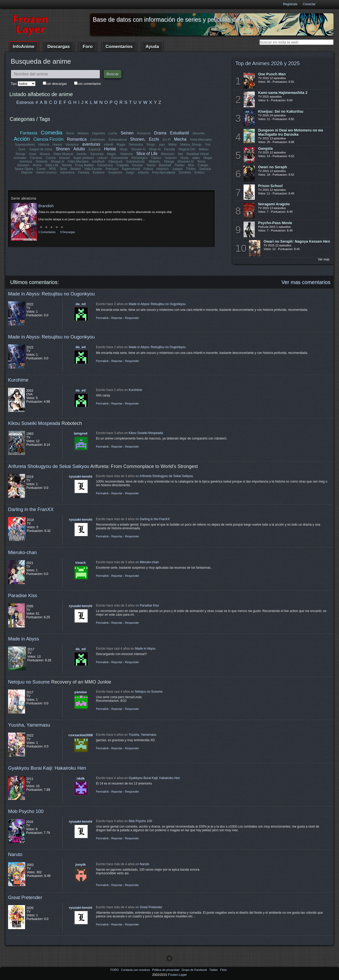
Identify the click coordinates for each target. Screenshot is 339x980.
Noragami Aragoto (274, 204)
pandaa (81, 692)
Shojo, (151, 145)
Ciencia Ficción (48, 139)
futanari (65, 158)
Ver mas (324, 259)
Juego (130, 173)
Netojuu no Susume (29, 682)
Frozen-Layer (177, 975)
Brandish (46, 206)
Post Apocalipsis (164, 173)
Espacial (94, 149)
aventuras (91, 144)
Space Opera (24, 169)
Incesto (81, 154)
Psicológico (140, 158)
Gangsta (265, 149)
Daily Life (52, 165)
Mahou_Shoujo (191, 145)
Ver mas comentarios (306, 282)
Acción (22, 139)
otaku (196, 158)
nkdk (80, 778)
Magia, (112, 154)
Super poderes (84, 158)
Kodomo (98, 173)
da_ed (81, 304)
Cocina (51, 158)
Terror (70, 133)
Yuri (208, 145)
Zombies (185, 173)
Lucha (113, 133)
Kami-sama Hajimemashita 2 (283, 93)
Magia (121, 145)
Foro (88, 47)
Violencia (126, 154)
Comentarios (119, 47)
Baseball (165, 165)
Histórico (163, 169)
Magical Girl (187, 149)
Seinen (127, 133)
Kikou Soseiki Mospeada (34, 423)
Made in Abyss (24, 639)
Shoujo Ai (57, 162)
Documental (120, 158)
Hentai (110, 149)
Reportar (117, 318)
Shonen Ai (138, 149)
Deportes (98, 133)
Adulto (79, 149)
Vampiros (72, 145)
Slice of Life (147, 154)
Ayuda (152, 47)
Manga (169, 162)
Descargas (59, 47)
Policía (148, 169)
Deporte (27, 173)
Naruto (15, 854)
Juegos (177, 169)
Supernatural (131, 169)
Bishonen (168, 154)
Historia (44, 145)
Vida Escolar (93, 169)
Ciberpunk (115, 162)
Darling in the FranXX (31, 509)
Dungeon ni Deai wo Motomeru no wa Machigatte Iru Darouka (291, 132)
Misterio (83, 133)
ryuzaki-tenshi (81, 476)
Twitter (214, 970)
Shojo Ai (155, 149)
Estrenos (25, 102)
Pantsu (179, 165)
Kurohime (18, 380)
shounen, (199, 133)
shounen (23, 165)
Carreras (36, 158)
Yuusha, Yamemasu (29, 725)
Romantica (77, 139)
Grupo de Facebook (195, 970)
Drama (160, 133)
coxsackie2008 (81, 735)
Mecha (180, 139)
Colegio (203, 165)
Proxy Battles (84, 165)
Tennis (151, 165)
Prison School (270, 186)
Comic (41, 169)
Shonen (63, 149)
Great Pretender (25, 897)
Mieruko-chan (22, 552)
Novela (67, 165)
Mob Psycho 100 (26, 811)
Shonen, (138, 139)
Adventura (67, 173)
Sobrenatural (118, 140)
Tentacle (42, 162)
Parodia (169, 149)
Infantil (108, 145)
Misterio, (155, 162)
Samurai (205, 169)
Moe (191, 165)
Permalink (102, 318)
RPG (53, 169)
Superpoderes (25, 145)
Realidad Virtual (198, 154)
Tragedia (123, 165)
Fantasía (29, 133)
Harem (57, 145)
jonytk (80, 865)
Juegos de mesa (41, 149)
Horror (37, 165)
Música (45, 154)
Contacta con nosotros (136, 970)
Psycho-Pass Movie (275, 223)
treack (80, 563)
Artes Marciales (201, 140)
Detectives (98, 140)
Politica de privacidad (166, 970)
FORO (115, 970)
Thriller (191, 169)
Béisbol (76, 169)
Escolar (138, 165)
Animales (20, 158)
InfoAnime (24, 47)
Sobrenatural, (135, 162)
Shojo (123, 149)
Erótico (199, 173)
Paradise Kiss (23, 595)
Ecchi (154, 139)
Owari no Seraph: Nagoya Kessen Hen (297, 241)
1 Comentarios (47, 232)
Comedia (52, 132)
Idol (180, 154)
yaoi (162, 145)
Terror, (201, 162)
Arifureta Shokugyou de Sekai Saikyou (49, 466)
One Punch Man (272, 74)
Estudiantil (180, 133)
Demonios (136, 145)
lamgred (81, 433)
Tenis (63, 169)
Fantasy (84, 173)
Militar (173, 145)
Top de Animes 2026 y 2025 (268, 63)
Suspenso (115, 173)
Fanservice (105, 165)
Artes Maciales (78, 162)
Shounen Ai (185, 162)
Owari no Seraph (273, 167)
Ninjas (208, 158)
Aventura (26, 162)
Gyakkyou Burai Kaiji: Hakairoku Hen (47, 768)
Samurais (97, 154)
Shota (184, 158)
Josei (32, 154)
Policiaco (112, 169)
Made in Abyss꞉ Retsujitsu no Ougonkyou (51, 294)
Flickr (223, 970)
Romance (144, 133)
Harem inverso (46, 173)
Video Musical (63, 154)
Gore (22, 149)
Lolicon (103, 158)
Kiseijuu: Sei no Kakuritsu (281, 111)
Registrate (290, 4)
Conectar (309, 4)
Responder (132, 318)
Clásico (156, 158)
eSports (143, 173)
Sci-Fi (167, 140)
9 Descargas (68, 232)
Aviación (171, 158)
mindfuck (98, 162)
